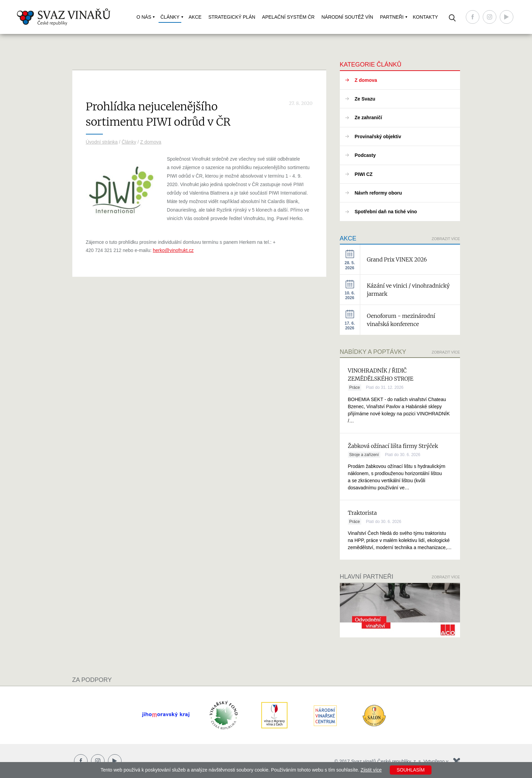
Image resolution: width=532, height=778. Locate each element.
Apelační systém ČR (288, 17)
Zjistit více (371, 770)
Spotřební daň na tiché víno (386, 212)
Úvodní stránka (102, 142)
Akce (195, 17)
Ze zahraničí (369, 117)
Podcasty (365, 155)
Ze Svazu (365, 99)
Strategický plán (232, 17)
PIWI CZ (364, 174)
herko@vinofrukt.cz (173, 250)
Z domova (151, 142)
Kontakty (425, 17)
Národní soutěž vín (347, 17)
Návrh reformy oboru (378, 193)
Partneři (392, 17)
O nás (144, 17)
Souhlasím (410, 770)
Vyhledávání (452, 18)
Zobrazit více (446, 239)
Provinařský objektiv (378, 137)
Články (170, 17)
